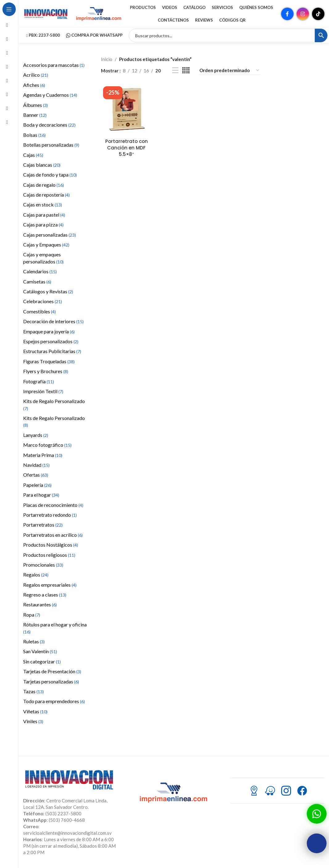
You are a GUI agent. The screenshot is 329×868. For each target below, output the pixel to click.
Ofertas (36, 475)
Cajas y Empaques (46, 245)
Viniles (33, 721)
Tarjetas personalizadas (51, 681)
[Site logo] (46, 13)
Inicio (107, 59)
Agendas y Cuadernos (50, 95)
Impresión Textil (43, 391)
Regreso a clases (45, 595)
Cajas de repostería (46, 195)
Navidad (36, 465)
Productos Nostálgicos (51, 545)
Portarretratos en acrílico (53, 535)
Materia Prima (43, 455)
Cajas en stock (43, 204)
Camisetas (37, 281)
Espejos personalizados (51, 341)
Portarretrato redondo (50, 515)
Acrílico (36, 75)
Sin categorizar (42, 661)
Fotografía (39, 381)
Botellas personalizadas (51, 145)
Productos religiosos (49, 555)
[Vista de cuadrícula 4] (186, 70)
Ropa (32, 615)
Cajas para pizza (43, 224)
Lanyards (36, 435)
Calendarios (40, 271)
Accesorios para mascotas (54, 65)
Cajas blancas (42, 165)
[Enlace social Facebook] (287, 14)
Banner (35, 115)
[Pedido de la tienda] (230, 70)
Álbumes (35, 105)
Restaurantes (40, 604)
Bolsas (34, 135)
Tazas (33, 691)
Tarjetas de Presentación (52, 671)
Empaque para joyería (49, 331)
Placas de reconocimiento (53, 505)
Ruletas (34, 641)
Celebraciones (43, 301)
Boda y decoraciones (49, 125)
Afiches (34, 85)
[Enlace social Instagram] (303, 14)
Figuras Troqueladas (49, 361)
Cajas (33, 155)
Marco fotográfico (47, 445)
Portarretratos (43, 525)
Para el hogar (41, 495)
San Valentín (40, 651)
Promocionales (43, 565)
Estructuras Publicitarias (52, 351)
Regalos (36, 575)
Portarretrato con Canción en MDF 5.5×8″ (127, 148)
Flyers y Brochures (46, 371)
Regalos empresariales (50, 585)
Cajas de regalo (44, 185)
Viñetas (35, 711)
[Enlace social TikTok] (318, 14)
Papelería (37, 485)
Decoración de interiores (53, 321)
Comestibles (40, 311)
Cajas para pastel (44, 215)
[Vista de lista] (175, 70)
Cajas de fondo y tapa (50, 175)
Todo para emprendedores (54, 701)
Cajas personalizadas (50, 235)
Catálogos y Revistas (48, 291)
